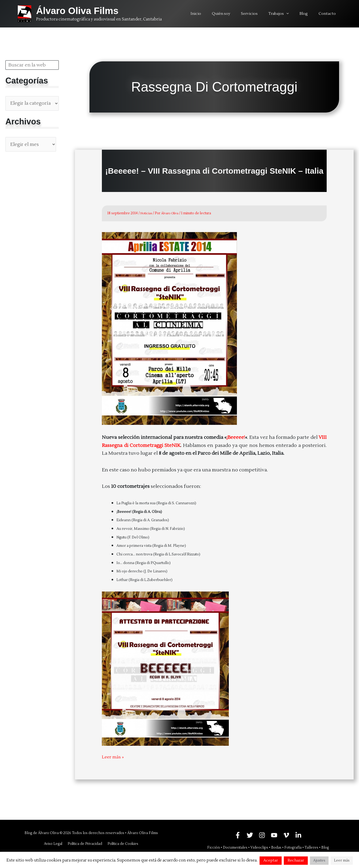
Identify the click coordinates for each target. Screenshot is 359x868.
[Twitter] (250, 835)
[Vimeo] (286, 835)
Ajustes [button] (319, 860)
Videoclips (259, 848)
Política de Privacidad (85, 844)
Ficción (214, 848)
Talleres (311, 848)
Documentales (235, 848)
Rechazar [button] (296, 860)
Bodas (276, 848)
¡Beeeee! (236, 437)
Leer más (342, 860)
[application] (294, 14)
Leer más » (114, 757)
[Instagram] (262, 835)
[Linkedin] (298, 835)
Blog (325, 848)
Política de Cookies (122, 844)
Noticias (147, 213)
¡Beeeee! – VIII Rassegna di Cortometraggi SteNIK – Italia (214, 171)
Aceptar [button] (271, 860)
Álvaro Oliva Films (77, 11)
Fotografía (293, 848)
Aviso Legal (54, 844)
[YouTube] (274, 835)
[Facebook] (238, 835)
